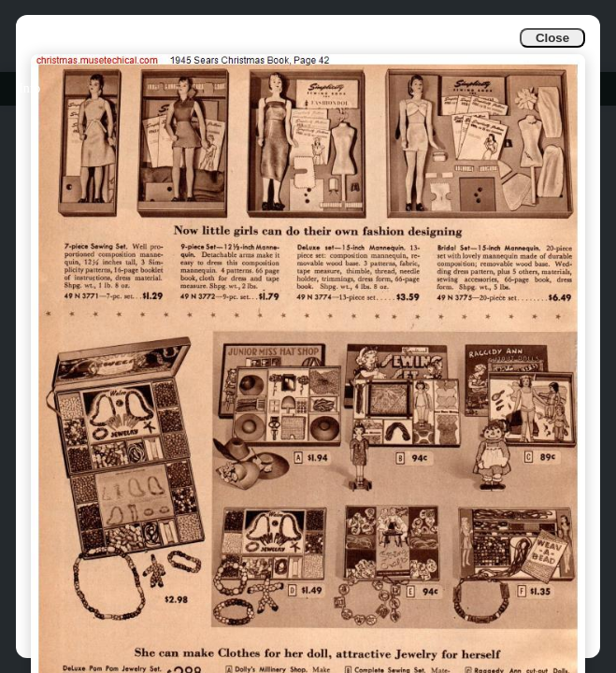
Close (552, 38)
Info (29, 88)
